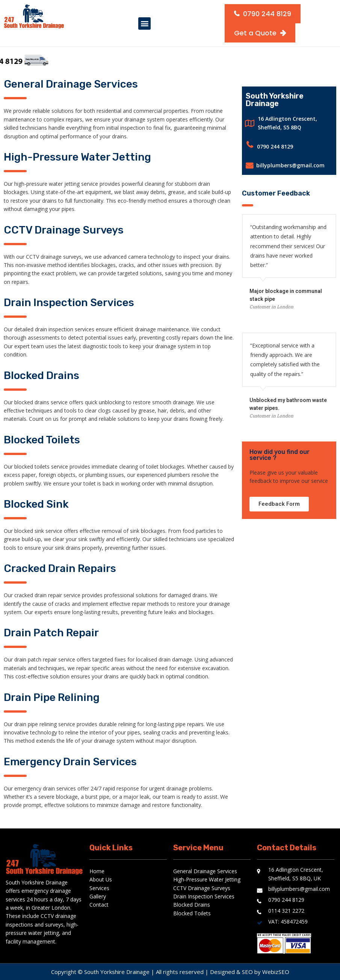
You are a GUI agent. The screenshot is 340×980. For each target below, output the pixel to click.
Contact (99, 905)
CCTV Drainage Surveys (202, 888)
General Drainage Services (205, 871)
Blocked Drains (192, 905)
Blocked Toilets (192, 913)
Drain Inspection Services (204, 896)
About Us (101, 879)
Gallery (98, 896)
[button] (144, 24)
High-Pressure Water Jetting (207, 879)
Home (97, 871)
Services (99, 888)
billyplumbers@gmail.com (290, 165)
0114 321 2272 (286, 911)
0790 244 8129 (275, 146)
